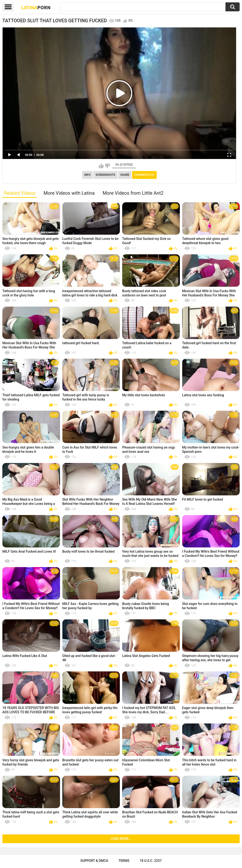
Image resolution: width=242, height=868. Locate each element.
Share (125, 175)
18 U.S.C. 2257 (151, 861)
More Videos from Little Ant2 (133, 193)
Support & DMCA (94, 861)
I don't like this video (107, 166)
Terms (124, 861)
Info (87, 175)
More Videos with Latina (69, 193)
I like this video (101, 166)
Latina (36, 7)
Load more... (121, 839)
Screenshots (106, 175)
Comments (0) (145, 175)
